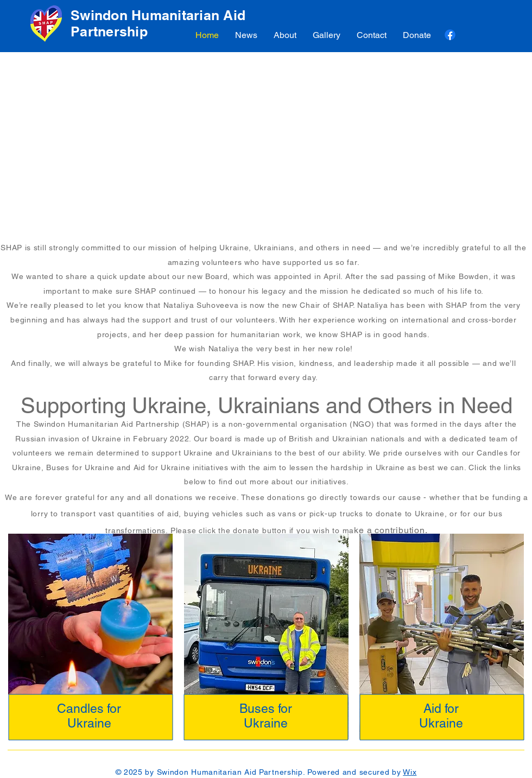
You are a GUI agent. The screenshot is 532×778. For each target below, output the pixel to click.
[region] (90, 639)
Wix (410, 772)
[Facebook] (450, 35)
